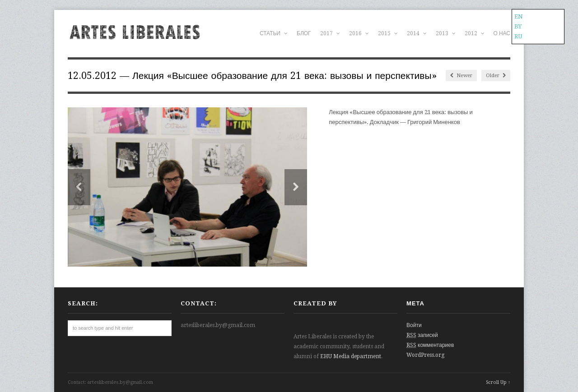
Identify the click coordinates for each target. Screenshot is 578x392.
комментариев (430, 345)
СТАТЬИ (274, 33)
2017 (330, 33)
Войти (414, 325)
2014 (417, 33)
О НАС (502, 33)
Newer (461, 76)
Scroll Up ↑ (498, 382)
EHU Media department (351, 356)
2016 (359, 33)
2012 (475, 33)
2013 (446, 33)
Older (496, 76)
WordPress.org (425, 355)
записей (422, 335)
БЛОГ (304, 33)
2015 (388, 33)
